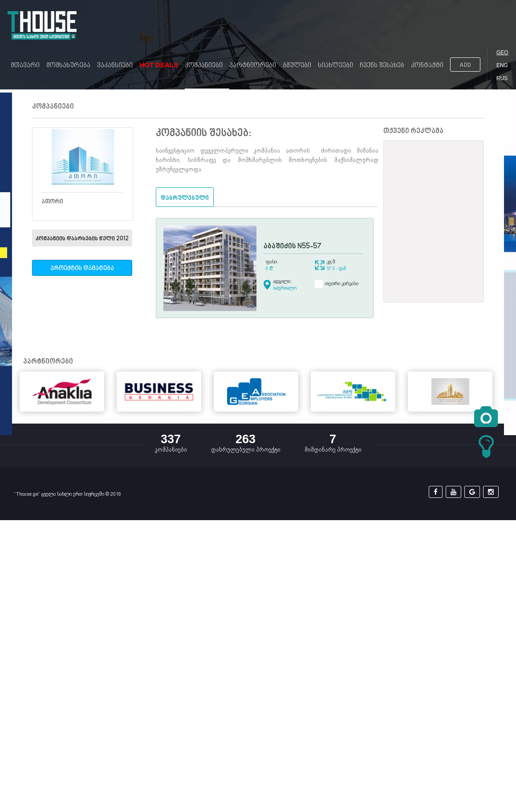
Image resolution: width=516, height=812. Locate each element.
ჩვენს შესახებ (382, 66)
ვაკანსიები (115, 66)
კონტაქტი (427, 66)
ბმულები (297, 66)
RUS (502, 78)
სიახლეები (335, 66)
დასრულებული (185, 198)
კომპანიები (204, 66)
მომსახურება (68, 66)
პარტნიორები (253, 66)
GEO (502, 53)
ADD (465, 65)
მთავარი (25, 66)
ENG (502, 65)
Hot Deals (159, 65)
